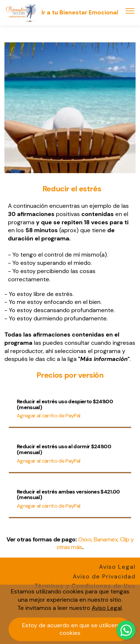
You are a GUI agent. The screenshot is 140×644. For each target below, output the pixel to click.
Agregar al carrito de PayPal (48, 416)
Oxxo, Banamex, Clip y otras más (95, 543)
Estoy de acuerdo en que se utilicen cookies (70, 629)
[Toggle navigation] (130, 11)
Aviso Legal (117, 567)
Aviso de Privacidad (104, 576)
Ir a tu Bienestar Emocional (80, 13)
